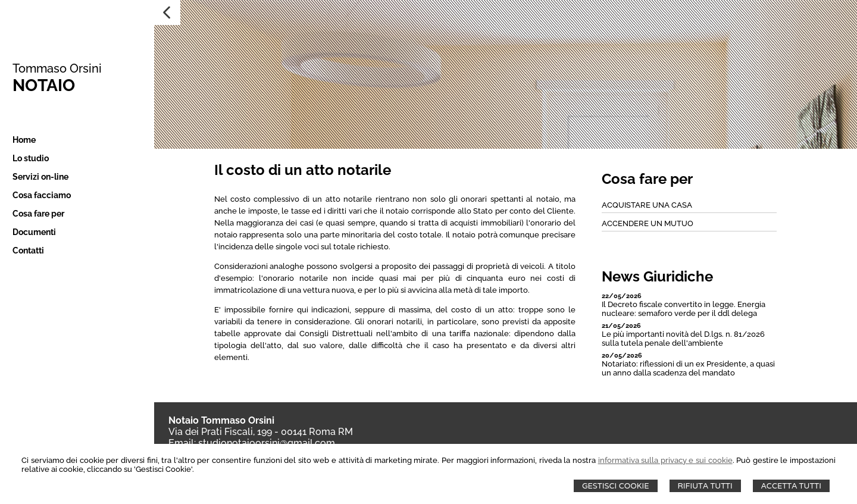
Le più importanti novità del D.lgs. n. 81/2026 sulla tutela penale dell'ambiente (683, 339)
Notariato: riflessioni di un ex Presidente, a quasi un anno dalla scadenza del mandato (688, 368)
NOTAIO (43, 85)
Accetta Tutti (791, 486)
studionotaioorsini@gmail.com (267, 443)
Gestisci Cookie (616, 486)
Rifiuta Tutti (705, 486)
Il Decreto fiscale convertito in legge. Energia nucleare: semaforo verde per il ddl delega (684, 309)
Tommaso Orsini (56, 68)
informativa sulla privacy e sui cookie (665, 460)
